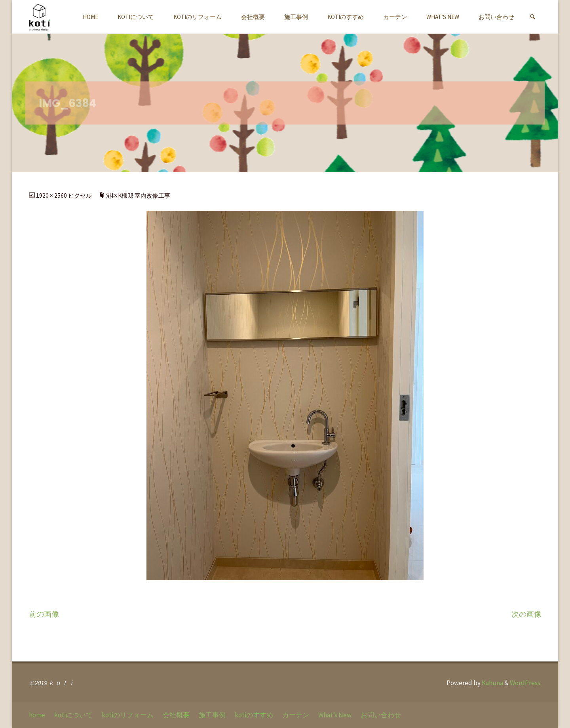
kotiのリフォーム (128, 715)
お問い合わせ (381, 715)
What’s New (335, 715)
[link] (533, 17)
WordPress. (526, 683)
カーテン (296, 715)
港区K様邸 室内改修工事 (138, 195)
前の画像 (44, 614)
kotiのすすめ (254, 715)
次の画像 (526, 614)
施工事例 (212, 715)
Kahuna (492, 683)
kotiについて (73, 715)
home (37, 715)
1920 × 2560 (52, 195)
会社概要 (176, 715)
